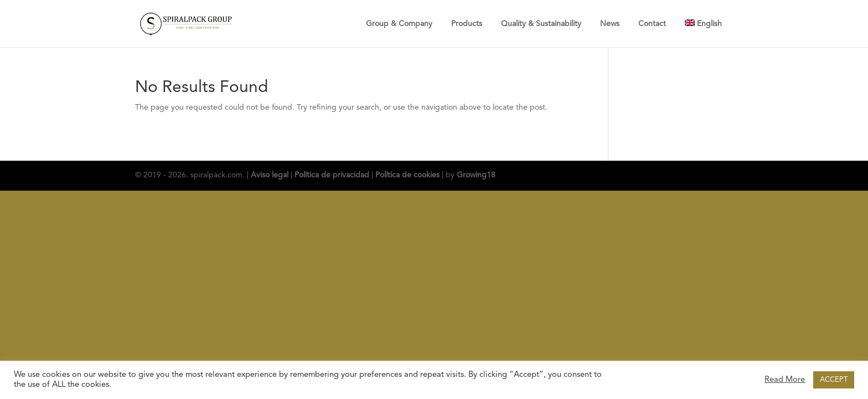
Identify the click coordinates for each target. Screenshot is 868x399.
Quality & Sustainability (541, 24)
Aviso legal (270, 175)
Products (467, 24)
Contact (652, 24)
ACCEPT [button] (834, 380)
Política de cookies (407, 175)
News (610, 24)
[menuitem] (703, 24)
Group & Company (399, 24)
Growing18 (476, 175)
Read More (785, 380)
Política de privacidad (332, 175)
